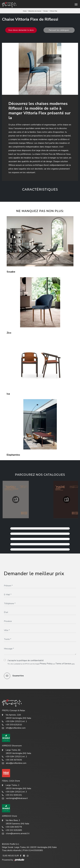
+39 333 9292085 (12, 830)
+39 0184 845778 (12, 827)
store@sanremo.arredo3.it (16, 834)
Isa (8, 394)
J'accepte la (26, 660)
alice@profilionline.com (14, 763)
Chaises (45, 11)
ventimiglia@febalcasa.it (15, 798)
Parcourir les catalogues (59, 30)
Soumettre (14, 676)
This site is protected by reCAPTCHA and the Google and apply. (41, 664)
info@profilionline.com (14, 728)
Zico (9, 333)
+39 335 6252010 (12, 725)
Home (25, 11)
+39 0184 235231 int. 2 (14, 757)
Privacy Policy (46, 664)
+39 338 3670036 (12, 760)
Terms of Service (63, 664)
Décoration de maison (35, 11)
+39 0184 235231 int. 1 (14, 721)
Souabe (11, 272)
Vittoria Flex (53, 11)
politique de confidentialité (31, 660)
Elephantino (13, 455)
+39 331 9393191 (12, 795)
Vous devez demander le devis (21, 30)
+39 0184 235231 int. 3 (14, 792)
